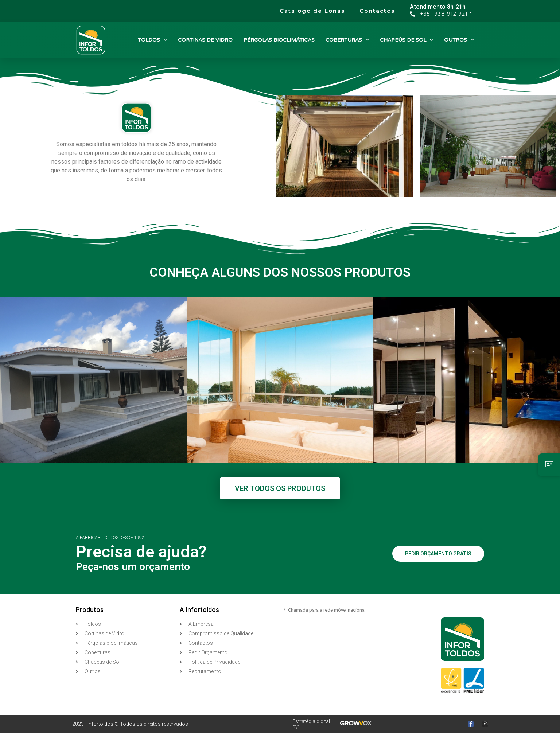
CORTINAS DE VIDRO (205, 40)
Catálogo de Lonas (312, 11)
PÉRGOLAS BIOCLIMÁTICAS (279, 40)
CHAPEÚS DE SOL (407, 40)
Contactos (377, 11)
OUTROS (459, 40)
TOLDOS (152, 40)
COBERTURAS (347, 40)
